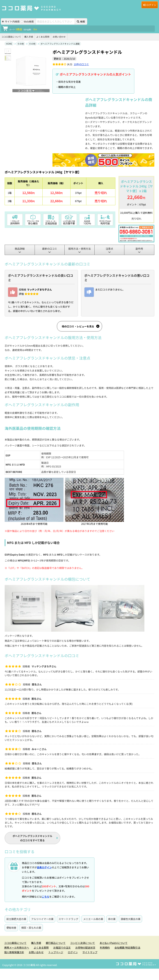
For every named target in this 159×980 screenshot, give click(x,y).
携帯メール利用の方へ (17, 948)
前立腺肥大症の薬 (16, 919)
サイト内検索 (11, 22)
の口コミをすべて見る (32, 838)
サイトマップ (90, 952)
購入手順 (29, 37)
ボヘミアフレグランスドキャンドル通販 (60, 44)
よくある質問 (43, 37)
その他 (20, 44)
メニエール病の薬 (93, 919)
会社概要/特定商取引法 (127, 948)
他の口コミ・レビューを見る (78, 326)
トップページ (56, 952)
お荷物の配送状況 (85, 948)
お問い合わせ (59, 37)
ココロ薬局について (11, 37)
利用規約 (105, 948)
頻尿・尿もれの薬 (31, 928)
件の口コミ (81, 64)
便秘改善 (11, 928)
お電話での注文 (62, 948)
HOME (9, 44)
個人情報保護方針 (14, 952)
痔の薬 (112, 919)
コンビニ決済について (83, 943)
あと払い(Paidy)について (114, 943)
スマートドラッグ (68, 919)
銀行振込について (56, 943)
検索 (81, 21)
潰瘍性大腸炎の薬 (130, 919)
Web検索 (27, 22)
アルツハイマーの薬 (42, 919)
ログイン (150, 5)
